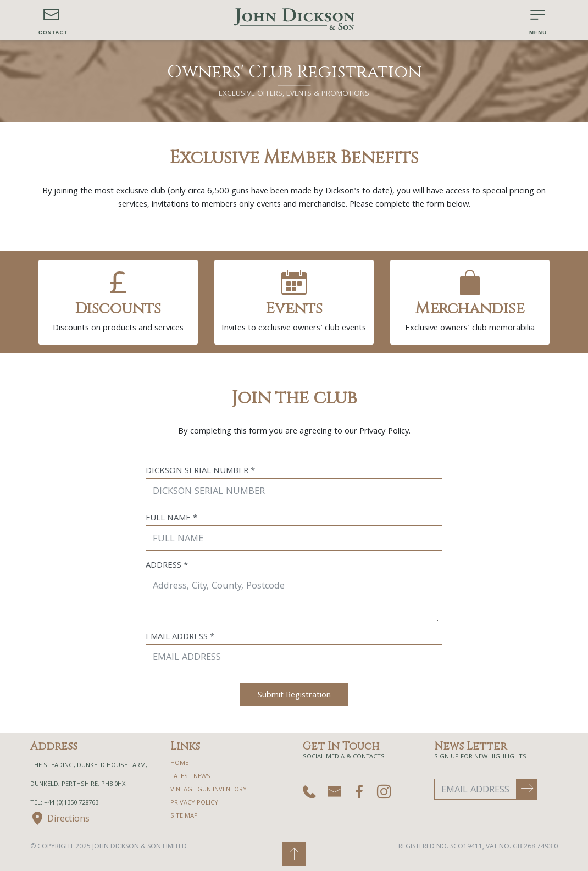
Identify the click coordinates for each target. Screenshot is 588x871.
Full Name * (171, 519)
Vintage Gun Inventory (209, 790)
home (179, 764)
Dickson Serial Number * (200, 471)
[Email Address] (475, 789)
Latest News (190, 777)
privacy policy (194, 803)
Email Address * (180, 637)
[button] (53, 20)
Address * (167, 566)
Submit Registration (294, 696)
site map (184, 816)
